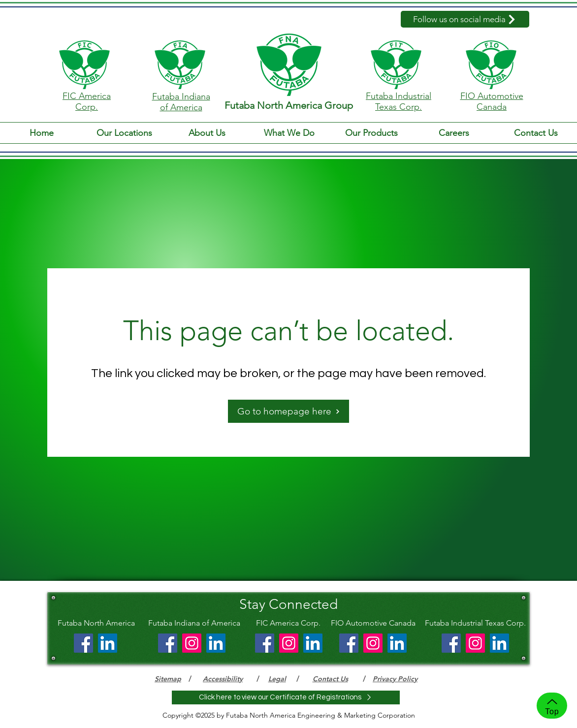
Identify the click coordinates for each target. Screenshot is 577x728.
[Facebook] (83, 643)
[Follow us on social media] (465, 19)
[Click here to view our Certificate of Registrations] (286, 697)
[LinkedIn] (108, 643)
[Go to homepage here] (288, 411)
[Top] (552, 706)
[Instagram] (192, 643)
